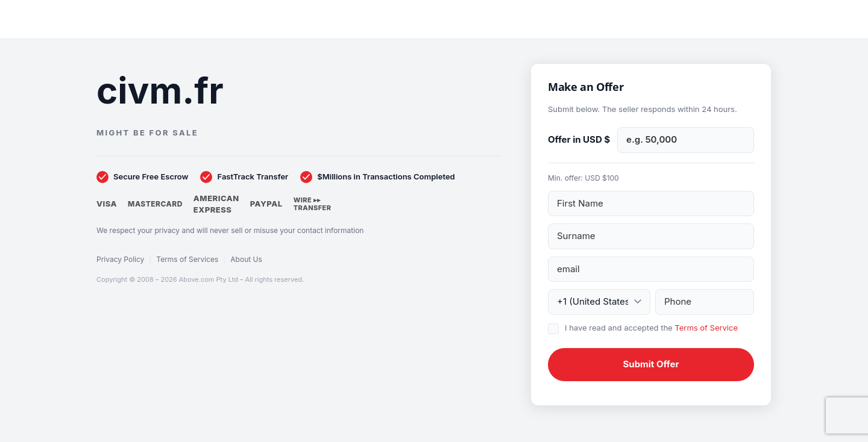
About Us (246, 259)
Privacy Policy (120, 259)
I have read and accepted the (651, 328)
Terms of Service (706, 328)
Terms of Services (187, 259)
